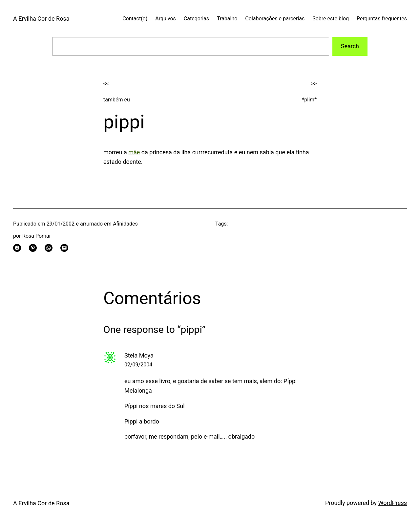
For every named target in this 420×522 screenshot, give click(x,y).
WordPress (393, 503)
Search (350, 46)
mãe (134, 152)
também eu (117, 100)
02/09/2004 (138, 365)
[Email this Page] (64, 248)
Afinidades (125, 224)
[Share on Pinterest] (33, 248)
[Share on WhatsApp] (49, 248)
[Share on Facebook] (17, 248)
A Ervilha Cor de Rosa (41, 19)
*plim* (309, 100)
